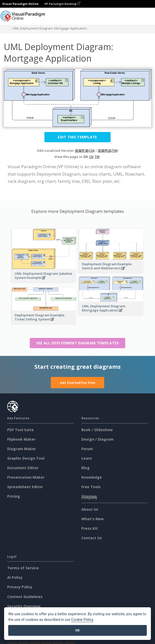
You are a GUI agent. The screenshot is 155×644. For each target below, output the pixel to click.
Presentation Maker (26, 477)
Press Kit (90, 528)
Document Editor (23, 468)
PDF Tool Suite (20, 430)
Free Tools (91, 487)
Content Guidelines (25, 597)
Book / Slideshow (97, 430)
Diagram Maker (22, 449)
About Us (90, 509)
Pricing (14, 496)
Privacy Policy (20, 587)
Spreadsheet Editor (25, 487)
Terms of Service (23, 568)
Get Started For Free (77, 383)
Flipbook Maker (21, 439)
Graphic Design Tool (26, 458)
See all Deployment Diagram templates (78, 343)
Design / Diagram (98, 439)
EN (86, 157)
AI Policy (15, 577)
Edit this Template (77, 137)
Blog (85, 468)
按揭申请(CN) (85, 150)
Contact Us (92, 538)
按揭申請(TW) (108, 150)
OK (77, 630)
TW (97, 157)
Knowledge (92, 477)
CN (91, 157)
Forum (87, 449)
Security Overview (24, 606)
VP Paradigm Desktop (62, 4)
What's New (93, 519)
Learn (87, 458)
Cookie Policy (82, 620)
